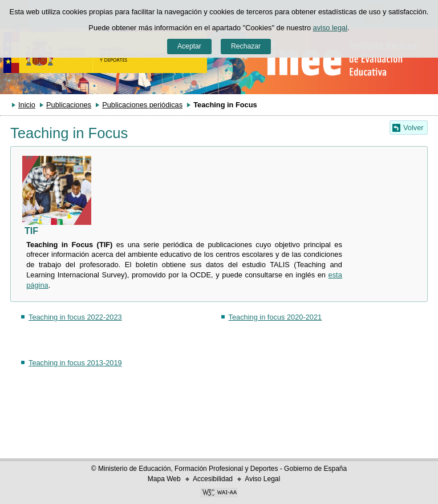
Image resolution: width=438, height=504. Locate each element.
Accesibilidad (213, 479)
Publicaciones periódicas (142, 105)
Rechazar (246, 46)
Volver (413, 128)
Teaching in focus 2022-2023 (75, 317)
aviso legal (330, 28)
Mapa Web (164, 479)
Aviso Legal (262, 479)
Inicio (27, 105)
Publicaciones (69, 105)
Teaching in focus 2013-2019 (75, 363)
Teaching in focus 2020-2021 (275, 317)
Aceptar (189, 46)
